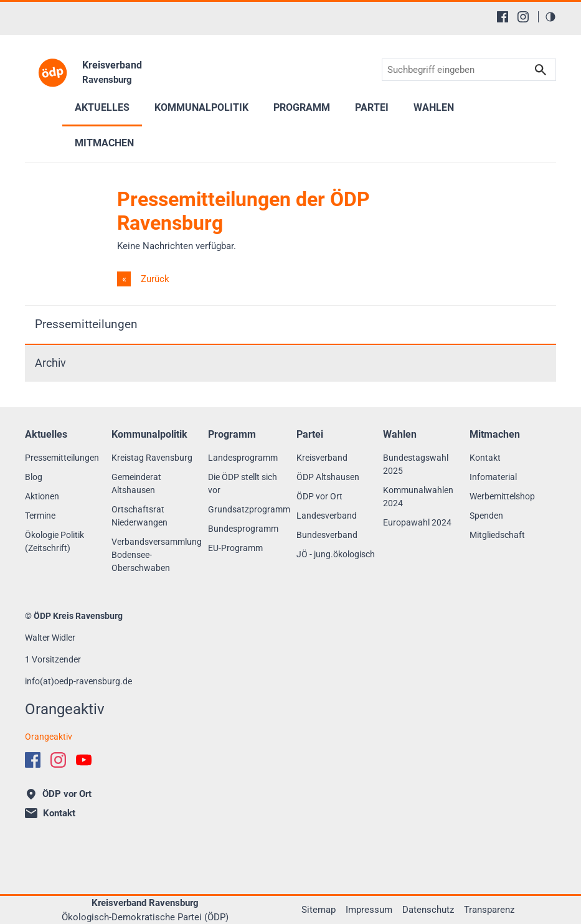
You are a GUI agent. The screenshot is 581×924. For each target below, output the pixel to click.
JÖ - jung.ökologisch (336, 554)
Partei (372, 107)
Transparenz (489, 910)
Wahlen (434, 107)
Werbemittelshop (502, 496)
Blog (34, 477)
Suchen (541, 70)
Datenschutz (428, 910)
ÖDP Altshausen (328, 477)
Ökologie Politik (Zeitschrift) (54, 541)
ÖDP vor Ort (319, 496)
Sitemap (319, 910)
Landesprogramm (243, 458)
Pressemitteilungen (86, 324)
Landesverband (327, 516)
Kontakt (485, 458)
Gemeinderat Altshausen (136, 483)
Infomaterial (493, 477)
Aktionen (42, 496)
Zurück (154, 279)
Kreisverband (322, 458)
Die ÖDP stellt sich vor (243, 483)
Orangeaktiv (49, 737)
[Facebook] (503, 17)
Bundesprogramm (243, 529)
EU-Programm (235, 548)
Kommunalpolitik (201, 107)
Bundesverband (327, 535)
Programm (302, 107)
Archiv (50, 363)
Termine (40, 516)
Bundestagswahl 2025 (416, 464)
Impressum (369, 910)
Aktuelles (102, 107)
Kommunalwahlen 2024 (418, 497)
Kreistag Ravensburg (152, 458)
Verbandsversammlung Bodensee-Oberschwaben (157, 555)
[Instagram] (523, 17)
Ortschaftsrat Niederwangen (139, 516)
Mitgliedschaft (497, 535)
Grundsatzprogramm (249, 509)
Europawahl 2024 (417, 522)
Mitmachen (104, 143)
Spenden (486, 516)
